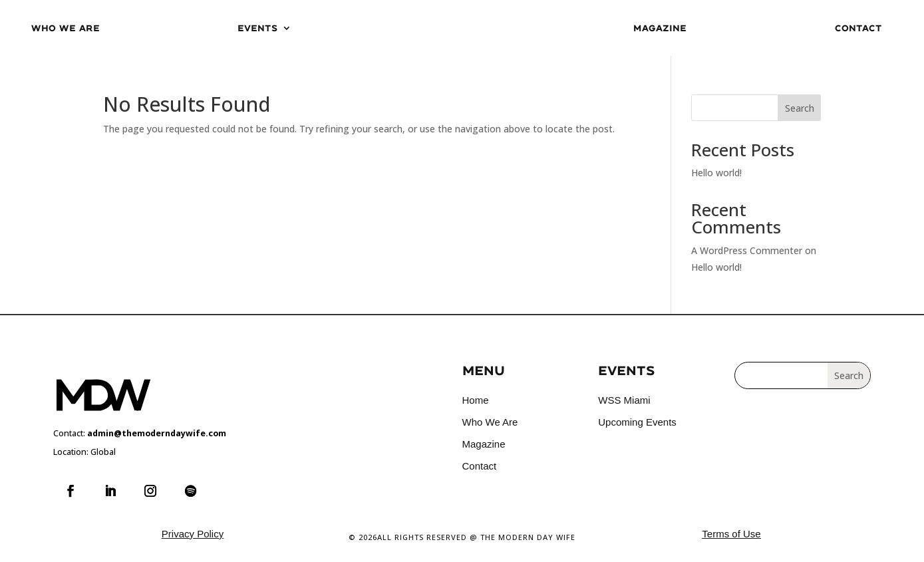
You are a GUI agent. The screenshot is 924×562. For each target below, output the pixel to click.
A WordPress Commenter (747, 250)
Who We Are (66, 28)
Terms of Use (731, 534)
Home (476, 400)
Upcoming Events (637, 422)
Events (258, 28)
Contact (858, 28)
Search (800, 108)
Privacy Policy (193, 534)
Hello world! (716, 173)
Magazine (660, 28)
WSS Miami (624, 400)
